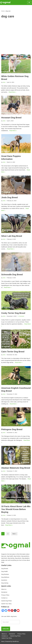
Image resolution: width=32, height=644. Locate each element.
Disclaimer (4, 592)
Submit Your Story (6, 604)
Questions (4, 580)
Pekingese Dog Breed (12, 429)
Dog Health (4, 571)
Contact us (4, 598)
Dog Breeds (5, 569)
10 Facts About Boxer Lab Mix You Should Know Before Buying (16, 509)
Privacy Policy (5, 595)
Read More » (13, 92)
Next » (14, 534)
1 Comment (21, 316)
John (4, 82)
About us (4, 589)
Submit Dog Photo (6, 601)
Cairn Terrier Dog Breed (13, 352)
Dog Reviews (5, 574)
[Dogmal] (5, 3)
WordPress (16, 641)
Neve (3, 641)
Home (3, 11)
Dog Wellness (5, 577)
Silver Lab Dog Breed (12, 236)
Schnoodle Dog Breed (12, 275)
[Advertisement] (16, 37)
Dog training (5, 583)
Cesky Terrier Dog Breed (13, 313)
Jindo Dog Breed (9, 197)
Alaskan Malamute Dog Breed (16, 468)
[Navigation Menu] (29, 2)
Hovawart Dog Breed (11, 118)
